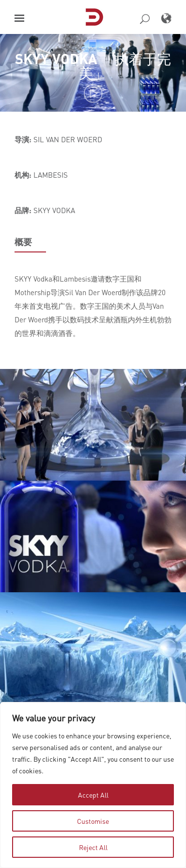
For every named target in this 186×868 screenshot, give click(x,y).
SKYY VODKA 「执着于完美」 (93, 66)
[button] (19, 18)
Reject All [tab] (93, 847)
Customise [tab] (93, 821)
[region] (93, 785)
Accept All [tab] (93, 795)
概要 (23, 242)
